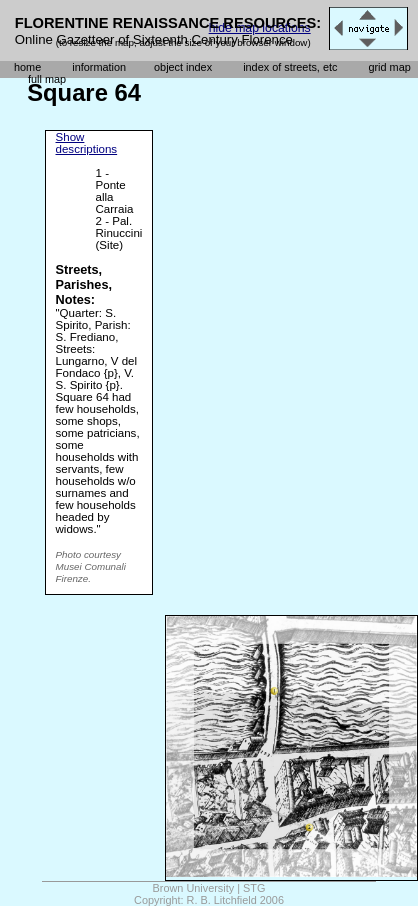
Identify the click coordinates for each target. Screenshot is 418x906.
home (27, 67)
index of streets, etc (290, 67)
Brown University (194, 888)
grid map (389, 67)
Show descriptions (87, 143)
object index (183, 67)
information (99, 67)
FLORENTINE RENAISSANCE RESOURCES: (168, 23)
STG (254, 888)
